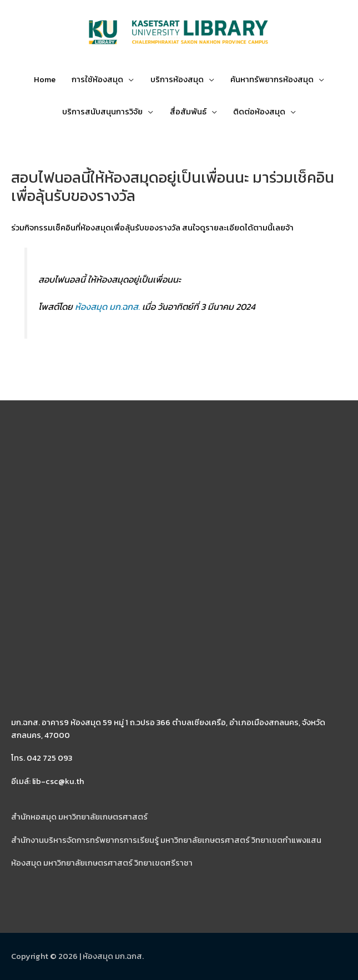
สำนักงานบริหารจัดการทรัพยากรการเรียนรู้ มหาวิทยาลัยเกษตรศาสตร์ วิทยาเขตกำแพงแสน (166, 840)
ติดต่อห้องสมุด (259, 112)
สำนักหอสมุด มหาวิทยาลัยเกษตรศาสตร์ (79, 817)
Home (45, 79)
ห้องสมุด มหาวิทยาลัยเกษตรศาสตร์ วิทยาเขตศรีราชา (102, 863)
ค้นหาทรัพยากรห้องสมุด (272, 79)
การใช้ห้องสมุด (97, 79)
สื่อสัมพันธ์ (188, 112)
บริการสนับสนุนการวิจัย (102, 112)
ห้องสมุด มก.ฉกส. (107, 306)
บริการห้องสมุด (177, 79)
